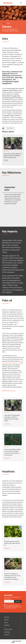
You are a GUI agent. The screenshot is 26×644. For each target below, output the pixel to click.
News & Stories (8, 629)
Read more (6, 160)
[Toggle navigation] (21, 3)
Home (4, 23)
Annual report (10, 128)
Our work (7, 617)
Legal (14, 641)
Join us (6, 622)
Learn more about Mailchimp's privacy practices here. (13, 608)
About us (6, 620)
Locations (7, 625)
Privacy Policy (18, 641)
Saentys (13, 642)
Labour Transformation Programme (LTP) (13, 362)
